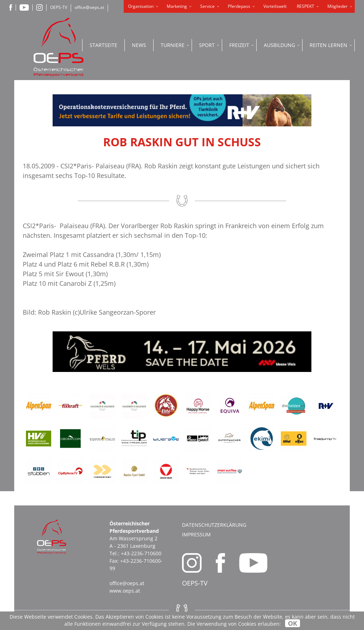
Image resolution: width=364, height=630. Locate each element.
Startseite (103, 45)
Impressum (196, 534)
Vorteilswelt (275, 6)
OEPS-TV (59, 7)
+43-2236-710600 (141, 553)
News (139, 45)
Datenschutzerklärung (214, 525)
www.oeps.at (125, 591)
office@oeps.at (89, 7)
